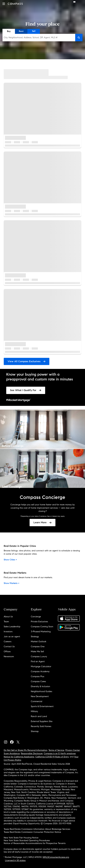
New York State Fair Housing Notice (21, 838)
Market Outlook (39, 642)
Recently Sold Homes (41, 726)
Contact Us (9, 647)
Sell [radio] (34, 31)
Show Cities (11, 560)
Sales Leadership (12, 627)
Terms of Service (56, 750)
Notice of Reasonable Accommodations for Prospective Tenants (35, 843)
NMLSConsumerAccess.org (56, 857)
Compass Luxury (39, 656)
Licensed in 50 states (15, 860)
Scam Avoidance (12, 753)
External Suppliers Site (42, 721)
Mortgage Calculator (41, 666)
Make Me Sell (37, 652)
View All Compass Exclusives (27, 361)
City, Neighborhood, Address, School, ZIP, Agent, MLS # (31, 37)
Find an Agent (38, 661)
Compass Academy (40, 671)
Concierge (36, 617)
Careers (8, 642)
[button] (4, 4)
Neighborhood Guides (41, 691)
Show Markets (12, 583)
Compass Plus (38, 676)
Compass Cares (38, 681)
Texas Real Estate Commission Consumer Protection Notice (32, 832)
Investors (8, 632)
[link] (26, 390)
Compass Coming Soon (42, 627)
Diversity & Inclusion (40, 686)
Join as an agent (12, 637)
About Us (8, 617)
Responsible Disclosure (32, 753)
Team (6, 622)
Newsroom (9, 656)
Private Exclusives (39, 622)
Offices (7, 652)
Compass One (38, 647)
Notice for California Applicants (19, 757)
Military (34, 711)
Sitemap (35, 731)
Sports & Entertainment (42, 706)
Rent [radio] (21, 31)
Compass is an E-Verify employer (60, 753)
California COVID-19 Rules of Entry (52, 757)
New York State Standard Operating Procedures (27, 840)
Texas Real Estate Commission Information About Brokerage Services (37, 829)
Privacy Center (73, 750)
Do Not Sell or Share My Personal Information (26, 750)
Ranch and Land (39, 716)
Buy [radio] (9, 31)
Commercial (37, 701)
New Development (40, 696)
